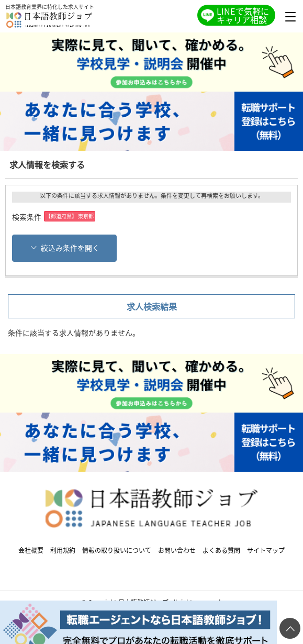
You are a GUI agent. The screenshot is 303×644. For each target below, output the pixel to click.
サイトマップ (266, 550)
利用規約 (63, 550)
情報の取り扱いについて (117, 550)
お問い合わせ (177, 550)
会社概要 (31, 550)
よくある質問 (221, 550)
